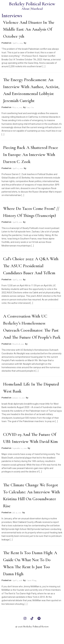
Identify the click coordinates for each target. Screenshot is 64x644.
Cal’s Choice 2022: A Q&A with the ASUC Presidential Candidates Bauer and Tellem (31, 266)
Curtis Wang (31, 580)
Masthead (37, 9)
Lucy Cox (30, 107)
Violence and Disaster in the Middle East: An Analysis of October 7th (29, 29)
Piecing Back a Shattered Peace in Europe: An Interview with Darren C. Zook (31, 155)
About (25, 9)
